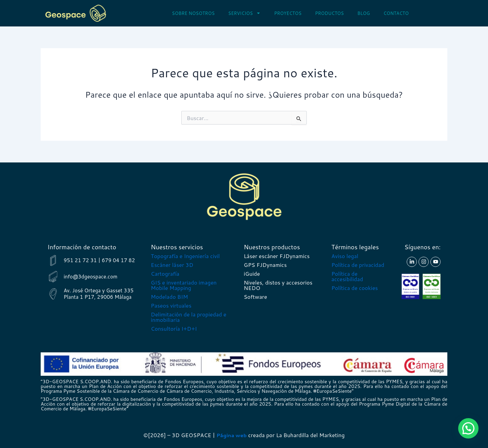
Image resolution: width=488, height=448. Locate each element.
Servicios (244, 13)
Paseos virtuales (171, 305)
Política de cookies (355, 288)
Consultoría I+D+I (174, 328)
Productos (330, 13)
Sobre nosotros (193, 13)
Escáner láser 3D (172, 265)
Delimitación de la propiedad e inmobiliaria (189, 317)
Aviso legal (345, 256)
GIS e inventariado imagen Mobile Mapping (184, 285)
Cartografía (165, 274)
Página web (231, 435)
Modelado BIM (169, 297)
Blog (363, 13)
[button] (468, 428)
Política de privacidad (358, 265)
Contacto (396, 13)
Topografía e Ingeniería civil (185, 256)
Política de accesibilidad (347, 276)
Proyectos (288, 13)
